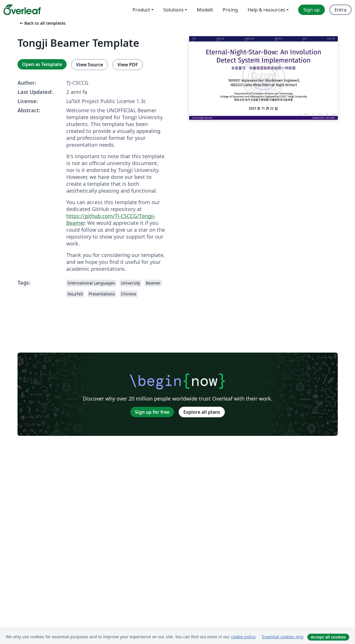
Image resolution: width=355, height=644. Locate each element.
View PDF (128, 65)
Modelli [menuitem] (205, 10)
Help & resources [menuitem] (266, 10)
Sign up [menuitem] (312, 10)
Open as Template (42, 64)
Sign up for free (152, 412)
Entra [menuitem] (341, 10)
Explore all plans (202, 412)
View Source (90, 65)
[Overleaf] (22, 10)
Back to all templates (42, 23)
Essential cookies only (283, 637)
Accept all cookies (328, 637)
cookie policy (243, 637)
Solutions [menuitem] (173, 10)
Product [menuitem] (141, 10)
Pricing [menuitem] (230, 10)
